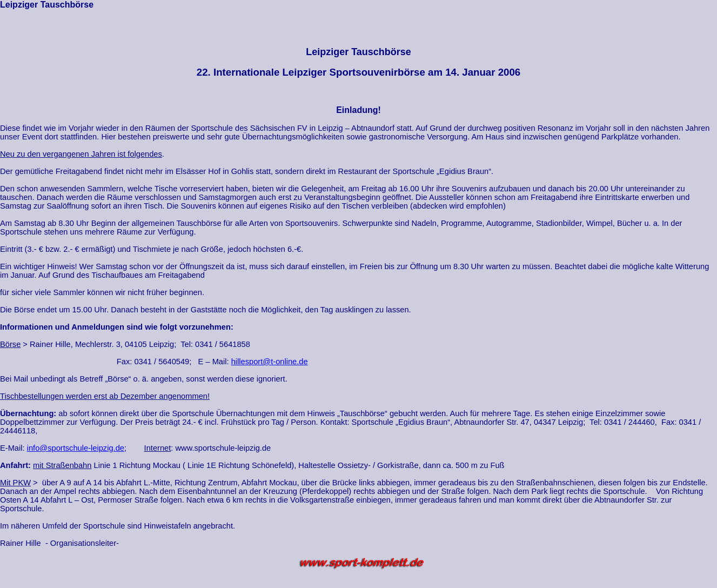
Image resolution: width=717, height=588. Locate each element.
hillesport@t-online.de (270, 362)
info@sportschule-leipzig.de (76, 448)
